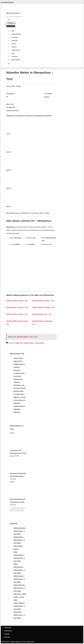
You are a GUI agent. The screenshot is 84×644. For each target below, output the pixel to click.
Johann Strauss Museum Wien (18, 360)
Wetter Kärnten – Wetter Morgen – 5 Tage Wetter (19, 540)
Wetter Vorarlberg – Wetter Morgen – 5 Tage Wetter (19, 606)
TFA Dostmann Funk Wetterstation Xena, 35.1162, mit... (18, 453)
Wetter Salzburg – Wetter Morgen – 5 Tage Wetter (19, 579)
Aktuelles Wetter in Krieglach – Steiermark (19, 367)
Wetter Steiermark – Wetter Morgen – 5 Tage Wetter (20, 588)
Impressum (8, 627)
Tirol (13, 53)
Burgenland (15, 37)
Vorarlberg (14, 56)
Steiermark (15, 40)
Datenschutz (8, 631)
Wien (13, 31)
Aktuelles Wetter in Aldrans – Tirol (43, 301)
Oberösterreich (16, 50)
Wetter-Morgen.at (13, 13)
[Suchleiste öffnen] (9, 20)
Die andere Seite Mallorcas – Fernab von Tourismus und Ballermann (19, 399)
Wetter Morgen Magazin (18, 547)
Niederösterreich (16, 34)
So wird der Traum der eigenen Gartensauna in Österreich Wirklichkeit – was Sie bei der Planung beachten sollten (20, 382)
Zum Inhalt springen (7, 2)
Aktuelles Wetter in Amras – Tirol (17, 314)
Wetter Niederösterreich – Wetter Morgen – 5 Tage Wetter (19, 556)
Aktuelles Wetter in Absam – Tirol (17, 301)
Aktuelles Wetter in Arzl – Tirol (42, 314)
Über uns (7, 637)
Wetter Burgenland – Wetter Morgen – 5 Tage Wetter (20, 531)
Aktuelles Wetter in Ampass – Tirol (43, 307)
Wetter (17, 213)
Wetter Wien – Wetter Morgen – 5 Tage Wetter (19, 615)
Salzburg (14, 47)
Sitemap (7, 634)
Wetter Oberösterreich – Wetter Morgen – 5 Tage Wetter (19, 568)
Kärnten (14, 44)
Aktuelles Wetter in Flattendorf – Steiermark (19, 409)
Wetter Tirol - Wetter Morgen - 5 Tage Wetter (30, 343)
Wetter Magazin (16, 60)
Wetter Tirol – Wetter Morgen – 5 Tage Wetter (20, 597)
